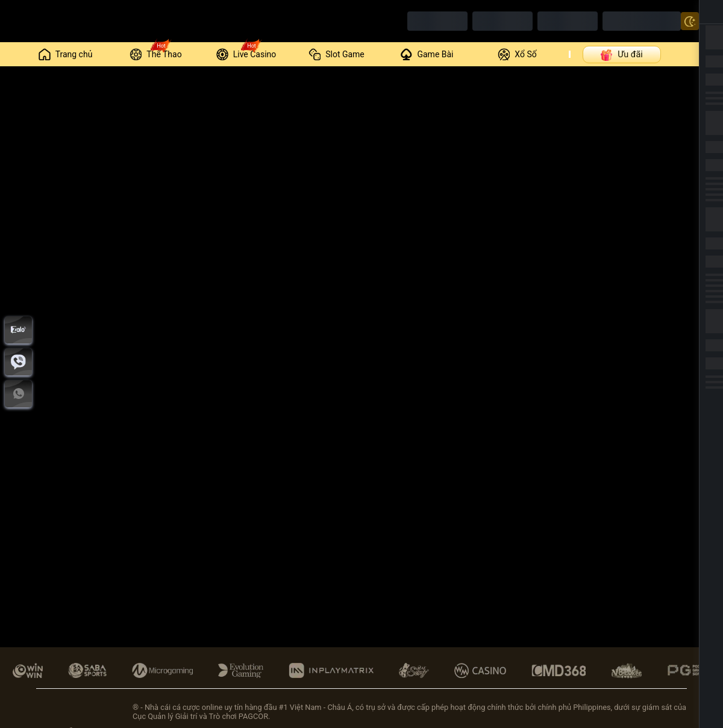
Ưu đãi (621, 55)
